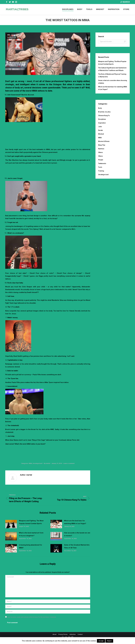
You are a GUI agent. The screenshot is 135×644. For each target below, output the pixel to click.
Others (101, 152)
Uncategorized (12, 38)
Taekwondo (102, 163)
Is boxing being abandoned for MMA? (31, 546)
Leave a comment (69, 463)
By (47, 463)
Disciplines (102, 119)
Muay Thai (102, 145)
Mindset (101, 134)
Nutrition (101, 149)
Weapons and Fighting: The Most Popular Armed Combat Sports (31, 522)
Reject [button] (109, 641)
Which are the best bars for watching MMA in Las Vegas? (75, 522)
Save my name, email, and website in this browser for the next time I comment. (32, 617)
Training (101, 171)
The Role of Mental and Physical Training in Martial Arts (112, 75)
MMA (9, 35)
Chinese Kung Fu (104, 116)
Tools (100, 167)
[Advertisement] (48, 130)
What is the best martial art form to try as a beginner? (31, 534)
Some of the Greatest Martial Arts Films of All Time (77, 546)
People (101, 160)
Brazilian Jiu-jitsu (104, 112)
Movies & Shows (104, 141)
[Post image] (11, 524)
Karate (100, 130)
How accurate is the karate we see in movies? (77, 534)
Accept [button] (101, 641)
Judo (100, 127)
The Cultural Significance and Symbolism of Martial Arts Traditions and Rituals (112, 69)
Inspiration (102, 123)
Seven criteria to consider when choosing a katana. (113, 82)
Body (100, 108)
